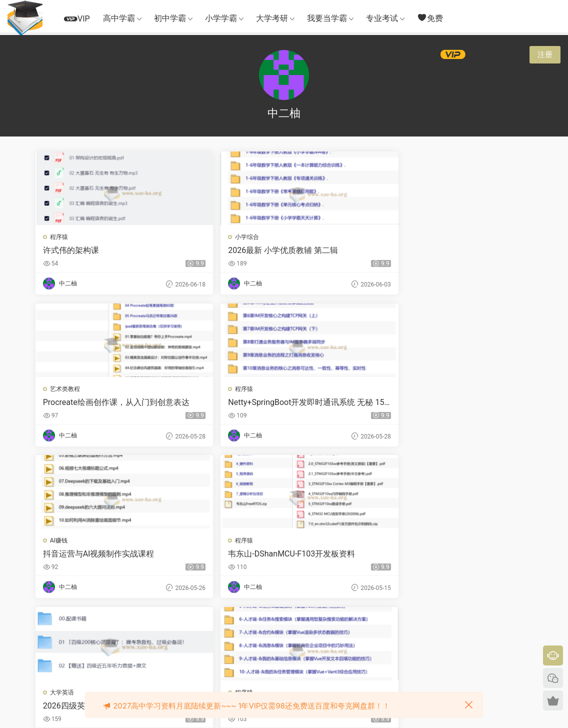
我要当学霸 (327, 18)
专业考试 (382, 18)
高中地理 (315, 543)
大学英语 (315, 390)
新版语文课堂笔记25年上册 (219, 556)
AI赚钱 (60, 390)
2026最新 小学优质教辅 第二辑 (217, 250)
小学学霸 (221, 18)
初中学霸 (170, 18)
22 (281, 627)
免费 (430, 18)
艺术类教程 (318, 237)
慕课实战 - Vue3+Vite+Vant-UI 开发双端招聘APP (472, 403)
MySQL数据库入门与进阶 (468, 556)
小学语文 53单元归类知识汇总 (93, 556)
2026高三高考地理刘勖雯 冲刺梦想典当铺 (346, 556)
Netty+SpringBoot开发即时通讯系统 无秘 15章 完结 (470, 250)
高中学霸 (119, 18)
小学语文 (63, 543)
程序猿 (60, 237)
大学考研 (272, 18)
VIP (77, 19)
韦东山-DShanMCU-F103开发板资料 (218, 403)
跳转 (358, 627)
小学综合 (189, 237)
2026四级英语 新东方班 (338, 403)
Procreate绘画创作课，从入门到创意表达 (346, 250)
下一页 (308, 627)
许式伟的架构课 (72, 250)
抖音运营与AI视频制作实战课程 (92, 403)
